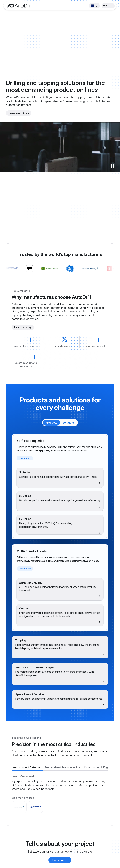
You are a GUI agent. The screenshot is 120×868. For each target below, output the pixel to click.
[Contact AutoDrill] (60, 860)
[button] (94, 6)
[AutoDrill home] (18, 6)
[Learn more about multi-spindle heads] (25, 569)
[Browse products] (19, 113)
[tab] (51, 423)
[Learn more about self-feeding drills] (25, 458)
